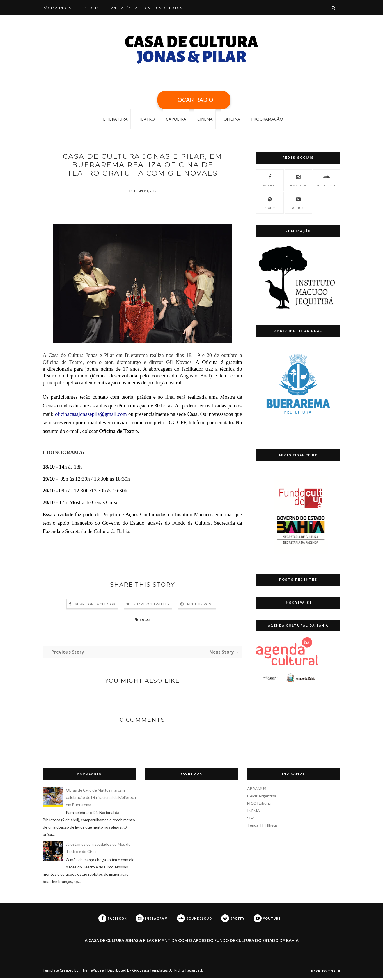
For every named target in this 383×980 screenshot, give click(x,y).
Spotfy (270, 202)
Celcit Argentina (262, 798)
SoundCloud (327, 180)
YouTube (298, 202)
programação (267, 119)
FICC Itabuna (259, 805)
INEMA (254, 812)
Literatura (115, 119)
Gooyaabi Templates (150, 972)
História (90, 8)
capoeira (176, 119)
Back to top (326, 973)
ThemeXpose (92, 972)
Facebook (270, 180)
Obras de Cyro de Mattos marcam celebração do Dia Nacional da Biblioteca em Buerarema (101, 799)
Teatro (147, 119)
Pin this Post (200, 606)
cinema (205, 119)
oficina (232, 119)
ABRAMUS (257, 790)
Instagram (298, 180)
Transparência (122, 8)
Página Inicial (58, 8)
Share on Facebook (95, 606)
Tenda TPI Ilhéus (262, 827)
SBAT (252, 819)
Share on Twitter (152, 606)
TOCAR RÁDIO (194, 100)
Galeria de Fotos (164, 8)
